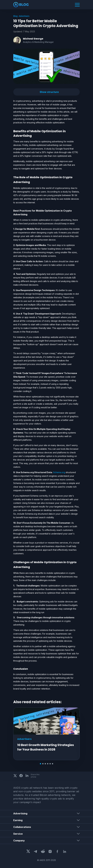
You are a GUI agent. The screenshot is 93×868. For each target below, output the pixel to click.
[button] (46, 92)
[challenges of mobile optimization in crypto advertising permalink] (12, 562)
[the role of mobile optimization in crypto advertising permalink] (12, 177)
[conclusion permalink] (12, 669)
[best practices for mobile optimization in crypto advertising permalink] (12, 211)
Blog (15, 16)
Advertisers (24, 16)
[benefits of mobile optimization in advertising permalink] (12, 131)
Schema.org (59, 472)
